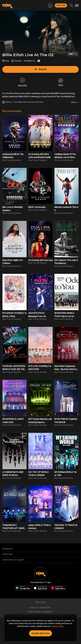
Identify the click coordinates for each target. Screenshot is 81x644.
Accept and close (40, 633)
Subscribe (61, 5)
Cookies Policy (57, 626)
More (74, 102)
